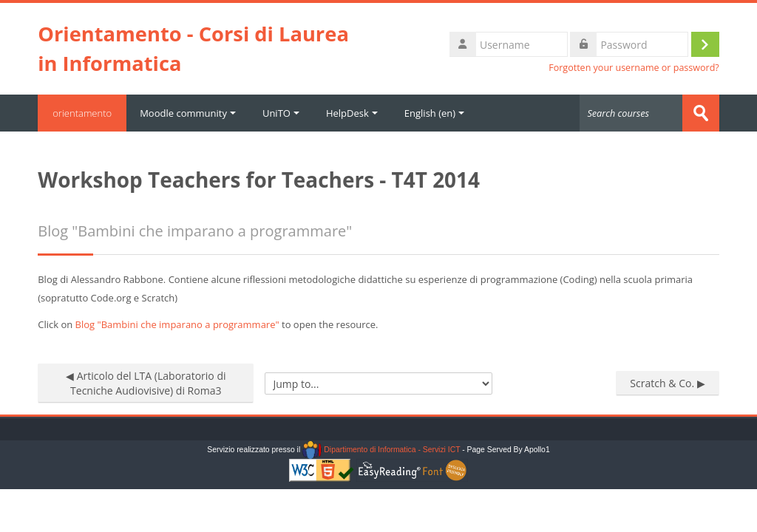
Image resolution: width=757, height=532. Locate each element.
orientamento (82, 113)
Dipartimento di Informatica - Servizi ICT (381, 450)
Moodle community (188, 113)
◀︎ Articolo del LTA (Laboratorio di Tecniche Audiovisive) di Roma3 (146, 383)
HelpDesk (352, 113)
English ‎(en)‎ (434, 113)
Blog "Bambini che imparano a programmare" (177, 324)
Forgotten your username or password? (634, 68)
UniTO (281, 113)
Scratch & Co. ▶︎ (667, 383)
